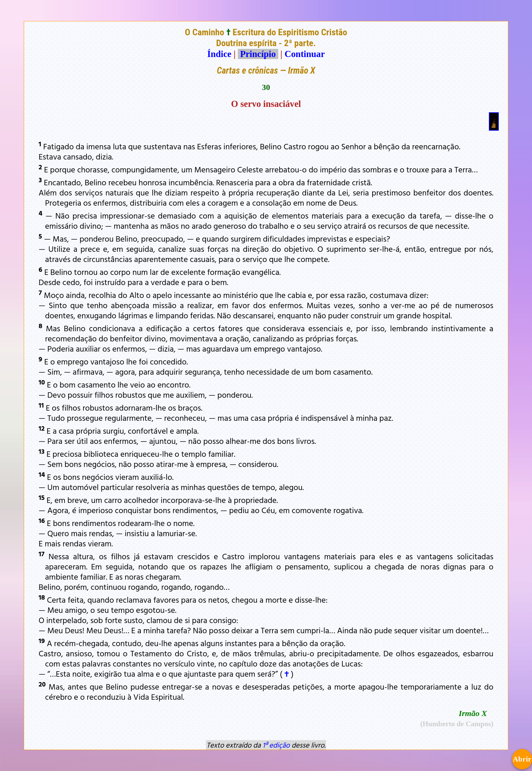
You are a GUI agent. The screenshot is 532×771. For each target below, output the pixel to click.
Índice (219, 54)
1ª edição (276, 745)
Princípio (258, 54)
